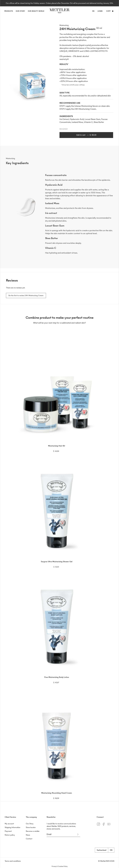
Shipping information (12, 827)
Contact (29, 839)
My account (9, 824)
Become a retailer (33, 831)
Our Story (20, 11)
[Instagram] (99, 826)
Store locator (31, 827)
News (28, 835)
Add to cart (86, 135)
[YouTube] (109, 826)
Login (100, 11)
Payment (8, 831)
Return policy (10, 835)
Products (9, 11)
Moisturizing (64, 25)
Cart (110, 11)
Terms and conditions (13, 861)
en (93, 11)
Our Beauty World (36, 11)
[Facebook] (104, 826)
